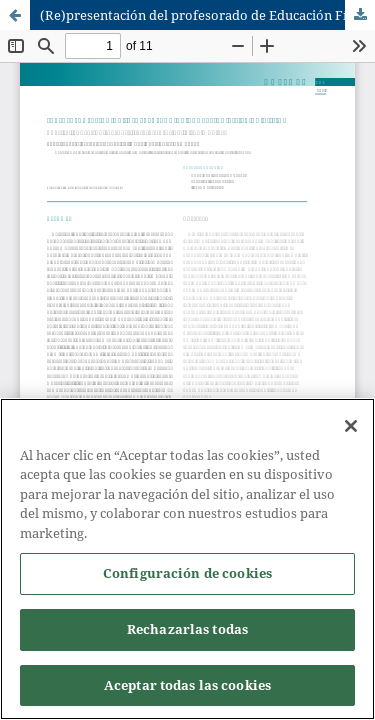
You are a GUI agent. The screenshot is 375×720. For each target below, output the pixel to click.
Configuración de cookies (187, 577)
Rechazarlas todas (187, 632)
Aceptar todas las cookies (187, 688)
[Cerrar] (351, 429)
